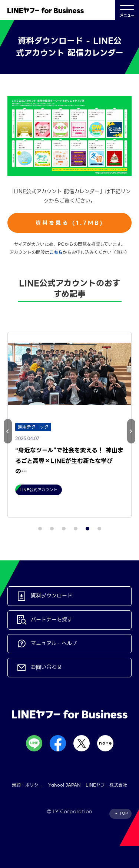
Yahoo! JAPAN (64, 785)
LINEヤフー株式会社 (106, 785)
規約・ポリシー (27, 785)
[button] (131, 431)
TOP (124, 813)
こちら (56, 252)
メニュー (127, 10)
